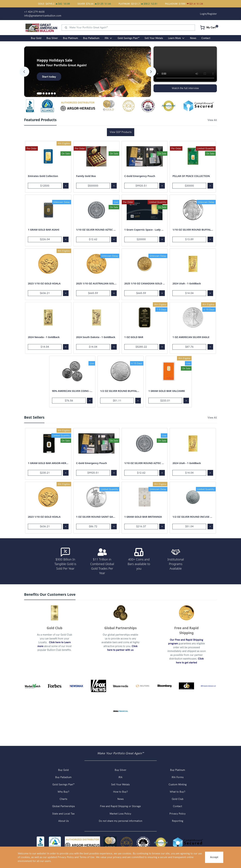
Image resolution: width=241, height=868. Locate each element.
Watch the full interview (185, 88)
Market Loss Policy (120, 814)
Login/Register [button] (208, 14)
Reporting (178, 821)
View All (212, 120)
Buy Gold (63, 770)
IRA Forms (178, 777)
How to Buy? (121, 792)
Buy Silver (121, 770)
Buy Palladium (63, 777)
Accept (214, 857)
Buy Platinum (178, 770)
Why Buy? (63, 792)
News (121, 799)
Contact (177, 806)
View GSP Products (121, 132)
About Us (64, 821)
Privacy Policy (177, 814)
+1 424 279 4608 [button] (34, 12)
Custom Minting (178, 785)
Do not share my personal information (121, 821)
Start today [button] (49, 77)
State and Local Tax (63, 814)
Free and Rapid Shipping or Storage (120, 806)
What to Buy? (177, 792)
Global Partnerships (64, 806)
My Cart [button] (211, 27)
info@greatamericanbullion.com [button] (43, 16)
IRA (120, 777)
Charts (63, 799)
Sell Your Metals (120, 785)
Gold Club (178, 799)
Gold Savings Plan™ (64, 785)
